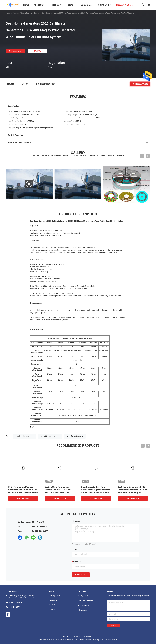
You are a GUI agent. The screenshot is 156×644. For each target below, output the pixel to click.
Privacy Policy (89, 636)
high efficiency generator (50, 436)
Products (16, 13)
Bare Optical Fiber (84, 596)
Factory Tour (53, 600)
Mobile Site (76, 636)
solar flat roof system (75, 436)
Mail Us (37, 51)
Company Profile (54, 596)
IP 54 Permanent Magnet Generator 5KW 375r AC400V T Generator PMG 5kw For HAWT (23, 490)
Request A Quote (140, 84)
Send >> (113, 625)
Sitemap (65, 636)
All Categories (82, 610)
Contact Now (81, 575)
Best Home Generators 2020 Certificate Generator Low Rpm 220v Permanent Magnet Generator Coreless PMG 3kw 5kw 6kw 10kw (133, 492)
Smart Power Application (31, 13)
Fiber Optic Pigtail (84, 606)
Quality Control (54, 605)
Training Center (104, 5)
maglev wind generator (25, 436)
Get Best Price (15, 51)
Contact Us (53, 609)
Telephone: (77, 562)
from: (75, 549)
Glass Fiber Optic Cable (85, 601)
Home (8, 13)
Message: (77, 521)
